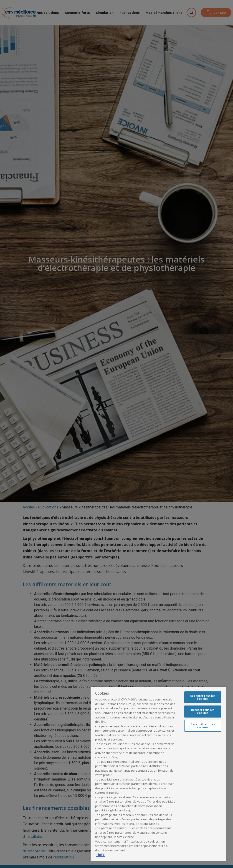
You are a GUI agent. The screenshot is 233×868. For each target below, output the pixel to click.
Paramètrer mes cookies (203, 726)
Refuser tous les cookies (203, 711)
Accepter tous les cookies (203, 697)
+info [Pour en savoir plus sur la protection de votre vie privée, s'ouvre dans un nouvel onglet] (100, 855)
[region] (158, 773)
